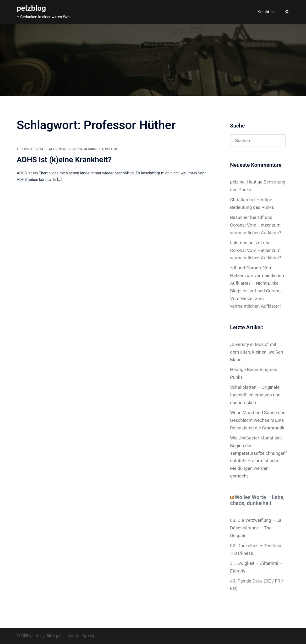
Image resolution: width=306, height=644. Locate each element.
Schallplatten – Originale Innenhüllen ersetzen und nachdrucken (255, 395)
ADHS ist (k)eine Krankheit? (64, 160)
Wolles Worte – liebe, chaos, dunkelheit (257, 500)
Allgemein (58, 149)
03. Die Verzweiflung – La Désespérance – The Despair (256, 528)
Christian (239, 200)
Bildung (75, 149)
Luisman (239, 243)
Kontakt (263, 12)
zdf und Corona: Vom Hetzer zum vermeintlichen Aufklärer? (256, 225)
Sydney (89, 636)
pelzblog (31, 8)
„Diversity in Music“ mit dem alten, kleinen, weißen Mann (257, 352)
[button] (287, 12)
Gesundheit (94, 149)
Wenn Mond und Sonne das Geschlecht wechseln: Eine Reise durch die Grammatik (258, 420)
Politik (111, 149)
